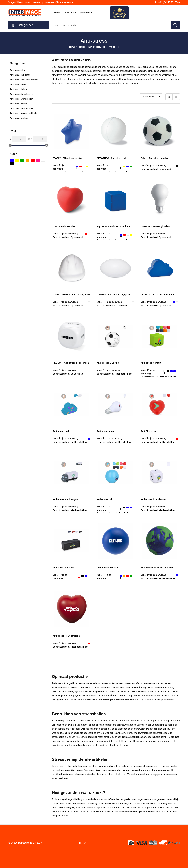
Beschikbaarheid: (156, 170)
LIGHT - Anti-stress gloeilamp (157, 226)
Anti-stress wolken (19, 118)
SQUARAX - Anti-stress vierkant (114, 226)
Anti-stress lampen (19, 85)
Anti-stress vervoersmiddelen (24, 113)
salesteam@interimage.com (133, 812)
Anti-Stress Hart (150, 431)
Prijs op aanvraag (154, 165)
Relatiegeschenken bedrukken (92, 47)
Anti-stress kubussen (20, 75)
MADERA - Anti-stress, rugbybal (114, 295)
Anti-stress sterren (19, 70)
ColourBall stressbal (108, 568)
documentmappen (163, 770)
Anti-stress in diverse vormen (24, 80)
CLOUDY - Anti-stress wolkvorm (158, 295)
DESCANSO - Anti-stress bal (112, 158)
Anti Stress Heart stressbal (68, 636)
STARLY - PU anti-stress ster (68, 158)
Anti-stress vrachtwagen (66, 499)
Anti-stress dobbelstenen (22, 108)
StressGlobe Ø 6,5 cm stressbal (158, 568)
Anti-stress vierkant (152, 363)
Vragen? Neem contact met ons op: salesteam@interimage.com (41, 2)
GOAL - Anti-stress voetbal (156, 158)
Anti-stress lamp (106, 431)
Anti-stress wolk (62, 431)
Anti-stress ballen (18, 89)
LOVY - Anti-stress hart (65, 226)
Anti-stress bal (105, 499)
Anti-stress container (64, 568)
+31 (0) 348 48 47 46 (169, 2)
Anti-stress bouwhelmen (22, 94)
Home (57, 13)
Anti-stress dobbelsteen (154, 499)
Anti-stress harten (19, 104)
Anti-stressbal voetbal (109, 363)
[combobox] (111, 25)
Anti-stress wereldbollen (21, 99)
